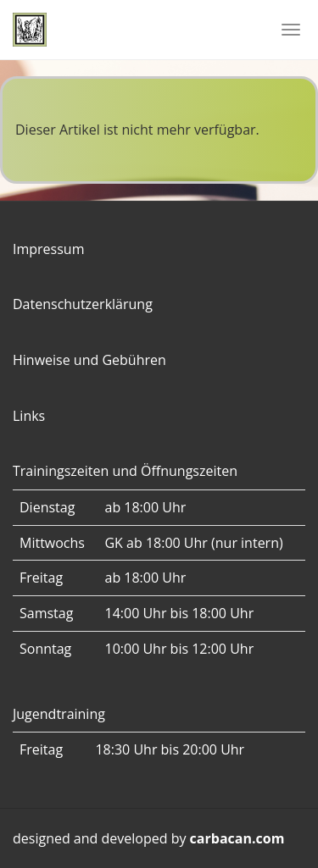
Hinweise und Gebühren (89, 360)
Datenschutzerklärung (83, 304)
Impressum (48, 249)
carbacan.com (237, 838)
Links (29, 416)
